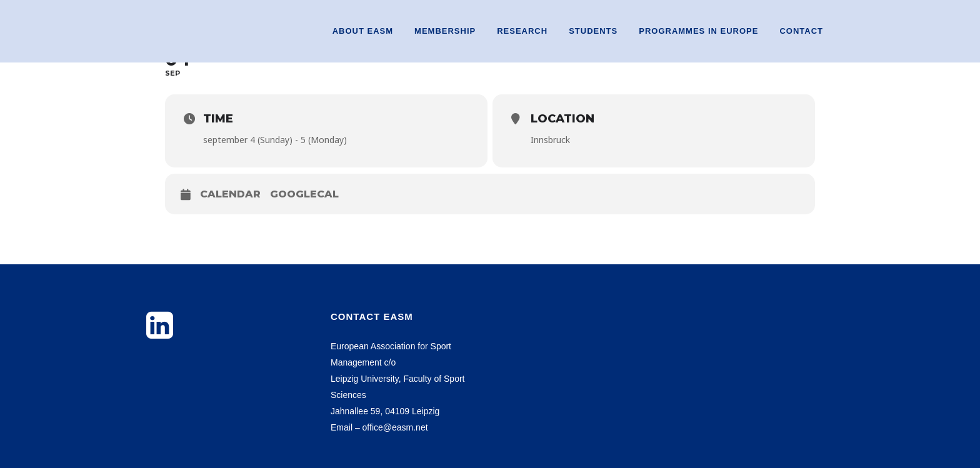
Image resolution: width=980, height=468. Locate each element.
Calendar (230, 194)
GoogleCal (304, 194)
